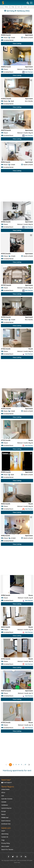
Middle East (5, 818)
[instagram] (17, 856)
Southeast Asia (6, 824)
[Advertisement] (17, 187)
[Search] (28, 3)
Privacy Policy (6, 843)
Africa (3, 793)
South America (6, 821)
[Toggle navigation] (31, 3)
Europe (4, 811)
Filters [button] (6, 7)
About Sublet (5, 846)
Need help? (6, 780)
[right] (29, 765)
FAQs (3, 840)
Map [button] (13, 7)
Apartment (29, 35)
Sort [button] (19, 7)
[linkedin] (26, 856)
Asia (3, 796)
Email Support (7, 783)
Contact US (5, 837)
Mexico (3, 814)
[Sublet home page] (3, 3)
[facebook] (8, 856)
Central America (6, 808)
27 (25, 765)
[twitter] (13, 856)
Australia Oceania (7, 799)
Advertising (5, 834)
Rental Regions (8, 787)
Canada (4, 802)
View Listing (17, 44)
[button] (25, 7)
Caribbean (5, 805)
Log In (3, 831)
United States (5, 789)
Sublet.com (6, 828)
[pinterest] (21, 856)
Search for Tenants (7, 850)
